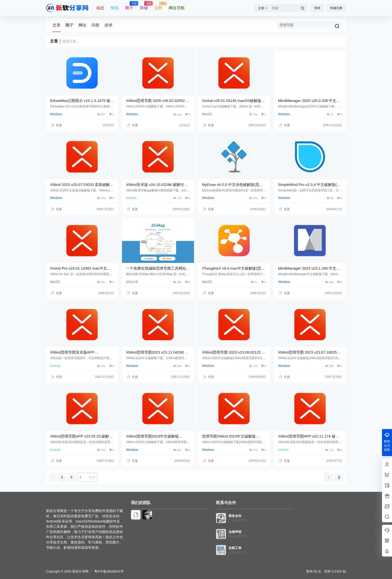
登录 (317, 8)
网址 (82, 25)
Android (131, 198)
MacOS (207, 114)
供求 (108, 25)
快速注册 (336, 8)
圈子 (69, 25)
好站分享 (132, 282)
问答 (95, 25)
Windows (56, 114)
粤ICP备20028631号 (109, 571)
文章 (56, 25)
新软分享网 (80, 571)
